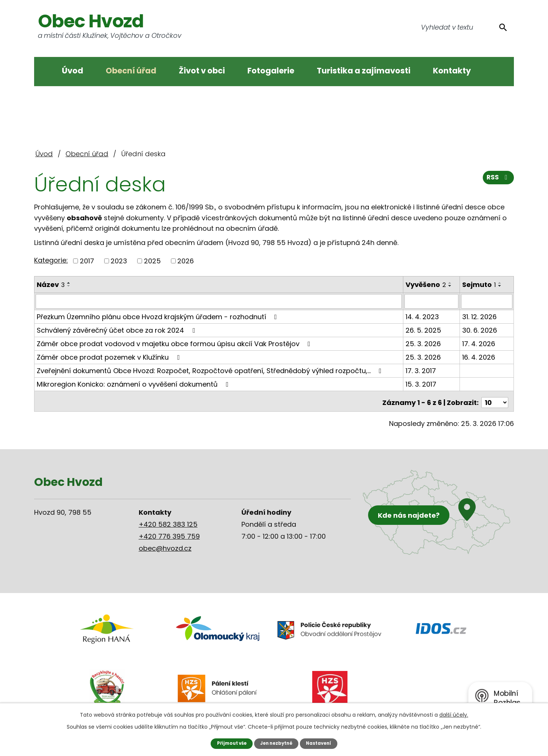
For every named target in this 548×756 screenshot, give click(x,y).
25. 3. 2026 (424, 343)
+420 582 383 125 (168, 521)
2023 (119, 261)
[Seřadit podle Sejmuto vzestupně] (501, 283)
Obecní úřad (131, 71)
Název (51, 285)
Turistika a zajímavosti (364, 71)
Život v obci (202, 71)
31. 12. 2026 (480, 316)
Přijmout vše (229, 743)
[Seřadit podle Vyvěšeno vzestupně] (451, 283)
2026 (186, 261)
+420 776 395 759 (169, 533)
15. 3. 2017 (421, 384)
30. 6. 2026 (480, 330)
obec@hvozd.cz (165, 545)
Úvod (73, 71)
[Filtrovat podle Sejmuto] (487, 301)
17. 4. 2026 (479, 343)
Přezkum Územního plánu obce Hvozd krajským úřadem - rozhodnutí (158, 316)
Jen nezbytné (277, 743)
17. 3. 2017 (421, 370)
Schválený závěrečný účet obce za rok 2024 (117, 330)
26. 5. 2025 (424, 330)
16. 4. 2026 (479, 357)
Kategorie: (51, 260)
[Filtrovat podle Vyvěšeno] (432, 301)
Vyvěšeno (426, 285)
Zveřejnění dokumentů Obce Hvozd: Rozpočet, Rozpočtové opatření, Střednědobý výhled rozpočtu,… (211, 370)
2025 (152, 261)
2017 (87, 261)
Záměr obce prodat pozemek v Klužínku (110, 357)
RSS (498, 180)
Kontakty (452, 71)
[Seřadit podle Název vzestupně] (69, 283)
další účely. (454, 714)
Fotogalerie (271, 71)
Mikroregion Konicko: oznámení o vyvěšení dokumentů (134, 384)
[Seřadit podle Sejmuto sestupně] (501, 286)
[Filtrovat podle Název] (219, 301)
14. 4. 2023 (423, 316)
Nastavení (322, 743)
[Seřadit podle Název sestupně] (69, 286)
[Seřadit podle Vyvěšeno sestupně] (451, 286)
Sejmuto (480, 285)
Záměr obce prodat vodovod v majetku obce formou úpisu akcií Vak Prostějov (175, 343)
